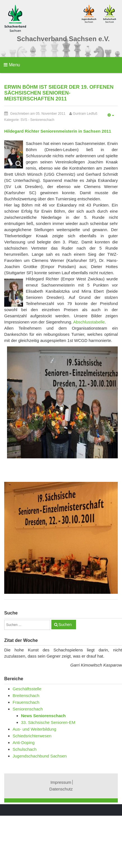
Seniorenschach (42, 120)
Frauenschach (26, 702)
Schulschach (25, 749)
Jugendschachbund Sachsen (40, 756)
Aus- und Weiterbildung (34, 729)
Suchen (65, 625)
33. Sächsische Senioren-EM (48, 722)
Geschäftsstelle (27, 689)
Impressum (61, 782)
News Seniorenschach (43, 716)
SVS (24, 120)
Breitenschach (26, 695)
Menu (12, 65)
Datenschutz (61, 789)
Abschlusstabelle (89, 322)
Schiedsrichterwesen (32, 736)
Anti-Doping (24, 743)
